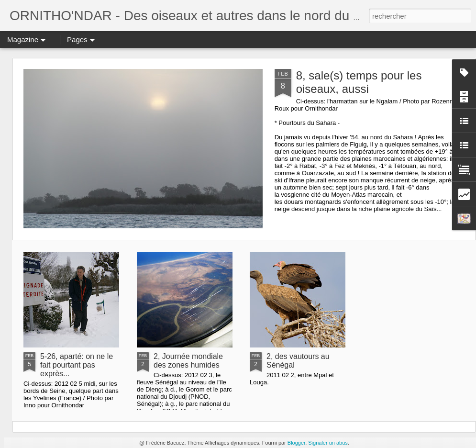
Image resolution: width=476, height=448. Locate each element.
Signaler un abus (328, 443)
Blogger (296, 443)
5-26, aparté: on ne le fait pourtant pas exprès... (77, 365)
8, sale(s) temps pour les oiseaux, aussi (359, 82)
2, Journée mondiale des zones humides (188, 361)
